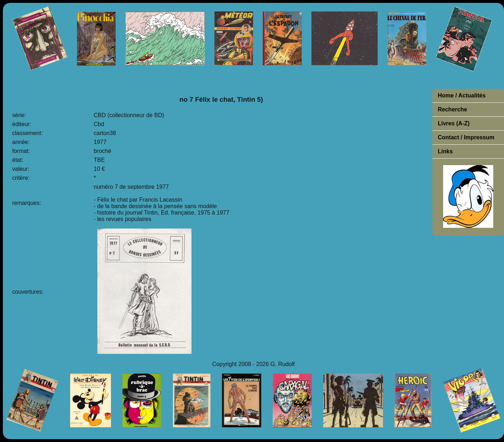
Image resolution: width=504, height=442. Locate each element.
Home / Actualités (462, 95)
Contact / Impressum (466, 137)
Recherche (452, 109)
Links (445, 151)
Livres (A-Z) (454, 123)
